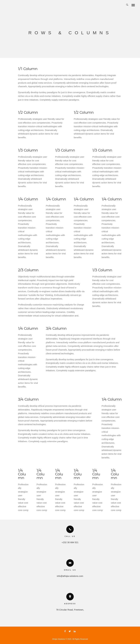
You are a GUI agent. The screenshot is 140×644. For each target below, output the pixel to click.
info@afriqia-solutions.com (70, 576)
